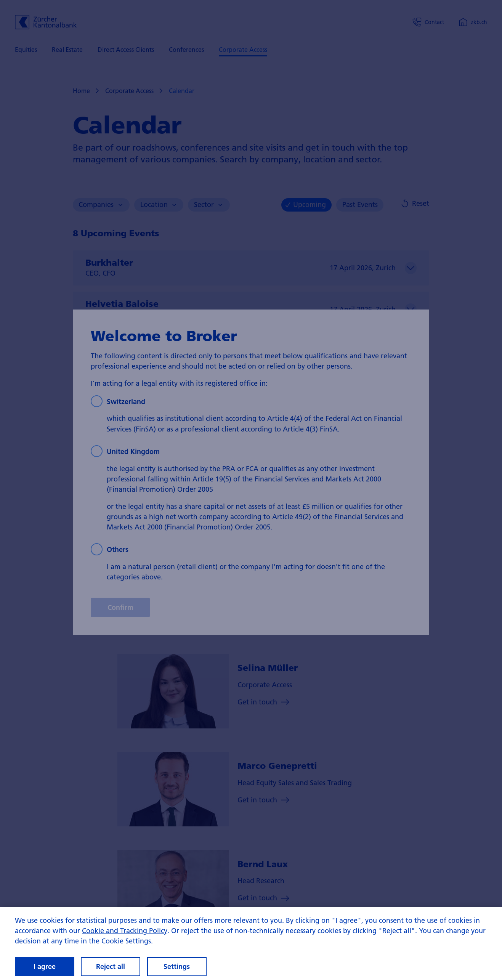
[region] (251, 943)
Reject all (111, 966)
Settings (177, 966)
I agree (45, 966)
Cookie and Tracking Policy (125, 931)
